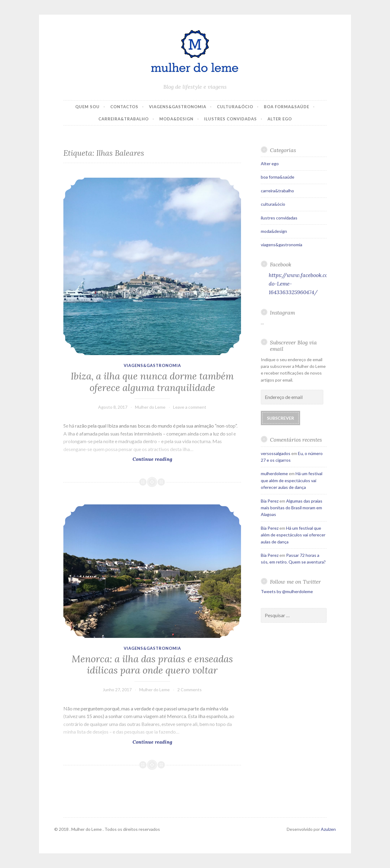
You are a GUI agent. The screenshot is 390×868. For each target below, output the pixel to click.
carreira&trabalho (124, 119)
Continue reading (154, 459)
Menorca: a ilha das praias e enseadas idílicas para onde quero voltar (152, 665)
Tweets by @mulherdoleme (287, 591)
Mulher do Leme (150, 407)
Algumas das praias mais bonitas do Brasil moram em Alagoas (292, 508)
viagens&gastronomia (178, 107)
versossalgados (276, 453)
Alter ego (280, 119)
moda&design (176, 119)
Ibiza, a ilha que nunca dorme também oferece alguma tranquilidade (152, 382)
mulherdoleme (274, 473)
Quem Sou (87, 107)
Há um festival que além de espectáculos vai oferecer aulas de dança (292, 480)
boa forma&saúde (287, 107)
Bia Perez (270, 501)
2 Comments (190, 690)
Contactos (124, 107)
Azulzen (328, 829)
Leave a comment (190, 407)
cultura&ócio (235, 107)
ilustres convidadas (230, 119)
